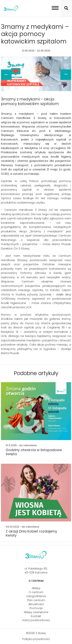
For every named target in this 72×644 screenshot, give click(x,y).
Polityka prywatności (36, 639)
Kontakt (36, 616)
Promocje (36, 608)
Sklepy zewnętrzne (36, 612)
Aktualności (36, 604)
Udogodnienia (36, 596)
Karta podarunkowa (36, 620)
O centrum (36, 592)
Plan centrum (36, 600)
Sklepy (36, 588)
